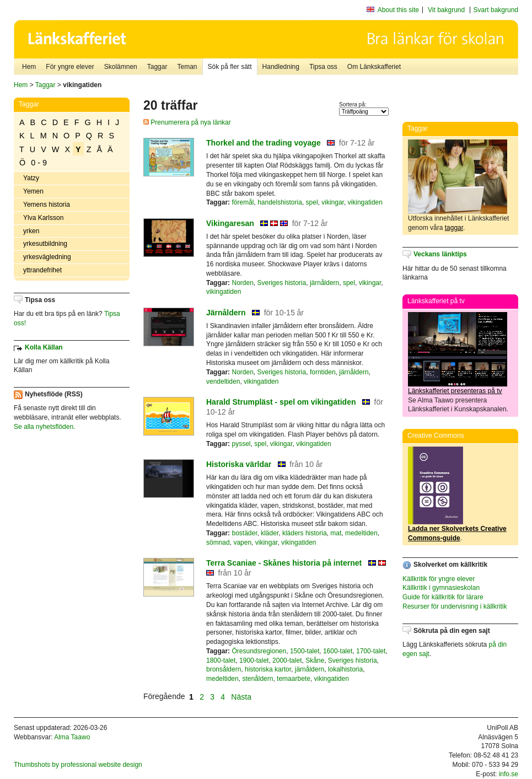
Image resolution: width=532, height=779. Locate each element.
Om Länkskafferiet (374, 67)
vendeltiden (223, 382)
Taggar (157, 67)
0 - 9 (39, 163)
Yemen (33, 191)
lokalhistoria (345, 669)
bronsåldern (224, 669)
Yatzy (31, 178)
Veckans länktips (440, 254)
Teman (187, 67)
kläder (270, 533)
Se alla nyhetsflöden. (44, 427)
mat (336, 533)
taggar (454, 228)
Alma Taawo (72, 737)
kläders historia (305, 533)
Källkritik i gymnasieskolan (441, 588)
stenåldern (257, 679)
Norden (242, 283)
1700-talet (371, 651)
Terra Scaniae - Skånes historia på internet (284, 563)
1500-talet (305, 651)
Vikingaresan (230, 223)
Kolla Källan (44, 347)
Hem (29, 67)
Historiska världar (239, 464)
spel (312, 202)
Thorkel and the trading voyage (264, 143)
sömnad (218, 542)
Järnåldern (226, 313)
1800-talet (221, 660)
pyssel (241, 444)
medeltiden (361, 533)
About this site (398, 10)
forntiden (323, 372)
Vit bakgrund (446, 10)
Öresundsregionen (259, 651)
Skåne (315, 660)
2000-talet (287, 660)
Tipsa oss (323, 67)
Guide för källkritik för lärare (443, 597)
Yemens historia (47, 205)
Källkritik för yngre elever (439, 579)
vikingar (333, 202)
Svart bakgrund (496, 10)
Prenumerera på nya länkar (187, 122)
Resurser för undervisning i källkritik (455, 606)
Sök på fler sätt (230, 67)
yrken (31, 231)
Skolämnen (121, 67)
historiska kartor (268, 669)
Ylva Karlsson (43, 218)
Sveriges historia (282, 283)
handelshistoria (280, 202)
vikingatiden (365, 202)
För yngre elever (70, 67)
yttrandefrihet (42, 270)
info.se (509, 774)
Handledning (281, 67)
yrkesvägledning (47, 257)
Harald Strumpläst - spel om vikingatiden (281, 402)
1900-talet (254, 660)
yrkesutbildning (45, 244)
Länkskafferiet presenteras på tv (455, 391)
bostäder (244, 533)
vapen (242, 542)
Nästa (242, 696)
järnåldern (324, 283)
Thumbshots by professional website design (78, 765)
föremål (243, 202)
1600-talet (338, 651)
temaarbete (294, 679)
